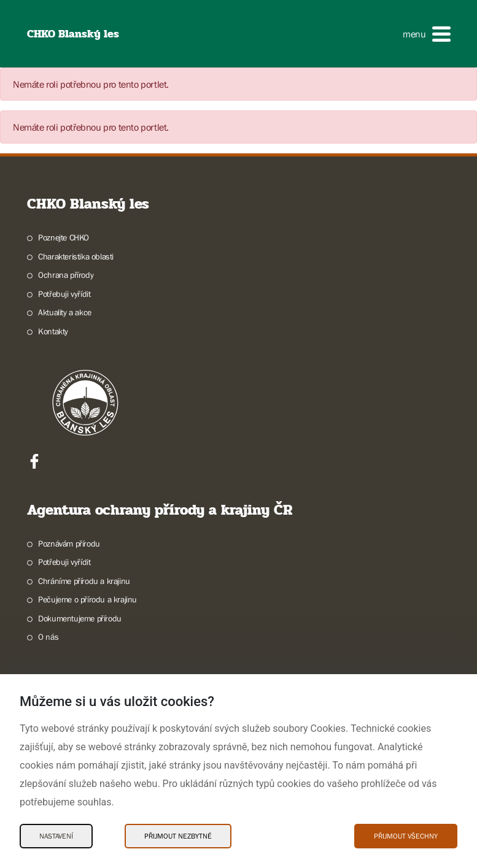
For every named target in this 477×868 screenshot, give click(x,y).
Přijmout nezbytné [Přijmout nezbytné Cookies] (178, 836)
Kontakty (53, 331)
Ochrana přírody (66, 275)
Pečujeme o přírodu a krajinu (87, 599)
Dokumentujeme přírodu (80, 618)
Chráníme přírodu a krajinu (84, 581)
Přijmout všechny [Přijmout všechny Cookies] (406, 836)
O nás (48, 637)
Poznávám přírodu (69, 543)
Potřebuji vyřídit (64, 294)
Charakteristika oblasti (76, 256)
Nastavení (56, 836)
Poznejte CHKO (64, 237)
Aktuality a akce (65, 312)
